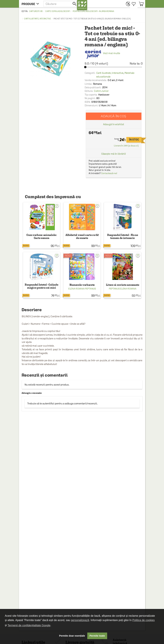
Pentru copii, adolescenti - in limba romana (93, 11)
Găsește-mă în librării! (114, 154)
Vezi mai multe (102, 53)
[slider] (114, 67)
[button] (60, 4)
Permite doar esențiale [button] (72, 636)
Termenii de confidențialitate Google (29, 625)
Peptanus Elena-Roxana (123, 289)
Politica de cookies (144, 620)
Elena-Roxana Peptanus (82, 289)
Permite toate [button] (97, 636)
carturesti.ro (36, 11)
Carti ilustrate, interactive (38, 19)
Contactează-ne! (109, 173)
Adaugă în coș (113, 116)
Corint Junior (101, 91)
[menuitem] (127, 4)
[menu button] (31, 4)
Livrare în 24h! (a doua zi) (126, 146)
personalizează (80, 620)
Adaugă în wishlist (113, 124)
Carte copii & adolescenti (58, 11)
